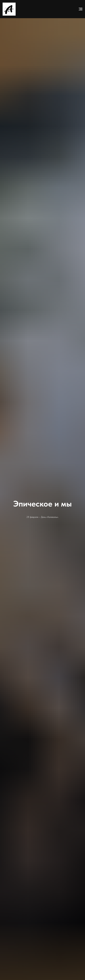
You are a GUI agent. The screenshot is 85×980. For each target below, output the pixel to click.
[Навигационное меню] (81, 9)
